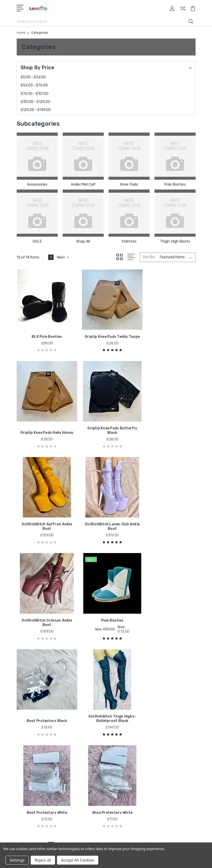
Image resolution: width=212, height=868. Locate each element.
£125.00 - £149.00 (36, 110)
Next (63, 258)
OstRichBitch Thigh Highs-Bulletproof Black (45, 610)
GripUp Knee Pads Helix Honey (167, 335)
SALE (37, 242)
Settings (17, 860)
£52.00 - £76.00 (34, 86)
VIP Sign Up (122, 691)
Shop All (83, 242)
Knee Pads (129, 185)
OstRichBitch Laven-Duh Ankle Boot (167, 427)
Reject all (43, 860)
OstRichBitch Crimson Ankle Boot (45, 519)
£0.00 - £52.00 (33, 77)
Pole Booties (175, 185)
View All (27, 775)
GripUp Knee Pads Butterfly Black (45, 427)
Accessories (37, 185)
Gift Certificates (126, 676)
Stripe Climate (124, 684)
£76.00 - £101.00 (35, 94)
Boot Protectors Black (167, 521)
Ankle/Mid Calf (83, 185)
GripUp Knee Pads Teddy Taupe (106, 335)
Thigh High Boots (175, 242)
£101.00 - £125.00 (35, 102)
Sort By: (149, 257)
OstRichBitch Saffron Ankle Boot (106, 427)
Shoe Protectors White (167, 613)
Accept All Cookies (78, 860)
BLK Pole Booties (45, 337)
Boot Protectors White (106, 613)
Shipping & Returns (128, 698)
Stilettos (129, 242)
